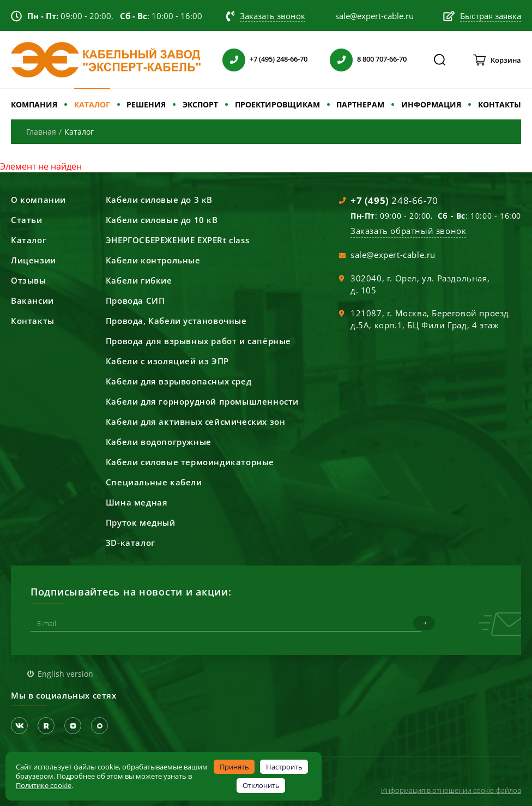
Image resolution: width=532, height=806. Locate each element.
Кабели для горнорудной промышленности (202, 401)
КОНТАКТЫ (500, 104)
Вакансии (32, 300)
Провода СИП (135, 300)
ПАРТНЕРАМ (360, 104)
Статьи (27, 220)
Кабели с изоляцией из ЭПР (167, 361)
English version (65, 674)
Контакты (33, 321)
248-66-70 (394, 200)
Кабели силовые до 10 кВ (162, 220)
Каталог (29, 240)
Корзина (506, 60)
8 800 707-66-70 (382, 59)
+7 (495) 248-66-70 (279, 59)
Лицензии (34, 260)
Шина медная (137, 502)
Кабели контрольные (153, 260)
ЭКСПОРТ (200, 104)
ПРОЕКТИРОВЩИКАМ (277, 104)
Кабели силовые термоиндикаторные (190, 462)
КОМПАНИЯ (34, 104)
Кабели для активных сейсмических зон (196, 422)
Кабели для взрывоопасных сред (179, 381)
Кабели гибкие (139, 280)
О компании (38, 200)
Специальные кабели (154, 482)
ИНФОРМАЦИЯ (431, 104)
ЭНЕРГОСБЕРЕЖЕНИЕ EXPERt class (177, 240)
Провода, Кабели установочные (176, 321)
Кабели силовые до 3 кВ (159, 200)
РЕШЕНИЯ (146, 104)
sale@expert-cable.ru (393, 255)
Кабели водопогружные (159, 442)
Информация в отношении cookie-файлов (451, 790)
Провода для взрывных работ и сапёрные (198, 341)
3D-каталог (131, 543)
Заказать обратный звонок (408, 231)
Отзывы (29, 280)
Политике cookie (44, 785)
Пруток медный (141, 522)
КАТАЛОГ (92, 104)
